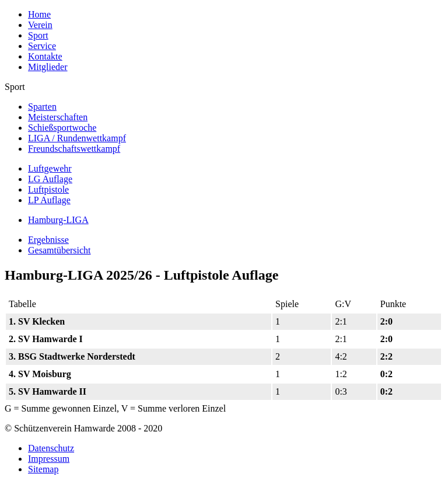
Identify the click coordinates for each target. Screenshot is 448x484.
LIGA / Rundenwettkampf (77, 138)
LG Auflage (50, 179)
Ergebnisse (48, 240)
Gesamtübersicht (60, 250)
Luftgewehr (50, 168)
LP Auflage (49, 200)
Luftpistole (48, 189)
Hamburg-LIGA (58, 220)
